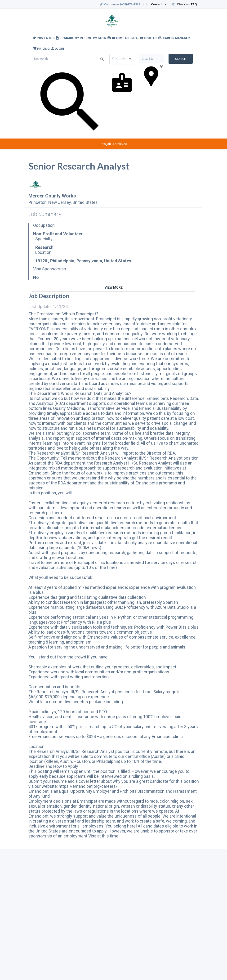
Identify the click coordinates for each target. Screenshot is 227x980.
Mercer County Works (52, 196)
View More (114, 287)
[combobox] (122, 59)
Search (181, 59)
